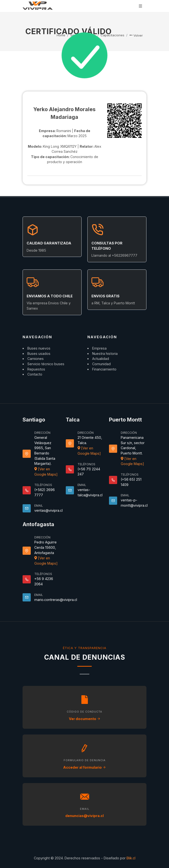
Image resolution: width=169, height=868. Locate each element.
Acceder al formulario (84, 767)
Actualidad (101, 359)
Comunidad (101, 364)
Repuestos (36, 369)
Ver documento (85, 719)
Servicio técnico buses (46, 364)
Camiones (36, 359)
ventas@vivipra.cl (48, 510)
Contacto (35, 374)
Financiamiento (104, 369)
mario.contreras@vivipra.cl (56, 600)
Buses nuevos (39, 348)
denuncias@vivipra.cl (84, 816)
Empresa (99, 348)
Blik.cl (131, 858)
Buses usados (39, 354)
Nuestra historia (105, 354)
